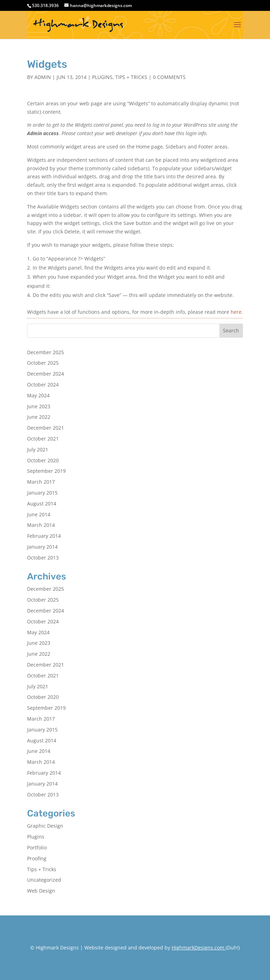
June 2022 (39, 417)
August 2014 (42, 504)
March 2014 (41, 525)
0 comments (169, 77)
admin (43, 77)
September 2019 (46, 471)
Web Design (41, 891)
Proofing (37, 858)
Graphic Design (45, 826)
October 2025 (43, 363)
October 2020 (43, 460)
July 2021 (38, 449)
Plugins (102, 77)
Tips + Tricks (131, 77)
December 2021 (46, 428)
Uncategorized (44, 880)
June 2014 (39, 514)
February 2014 (44, 536)
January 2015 (42, 493)
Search (231, 330)
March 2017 (41, 482)
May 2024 (38, 395)
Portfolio (37, 847)
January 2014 (42, 547)
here (236, 312)
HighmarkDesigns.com (198, 948)
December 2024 (46, 374)
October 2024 (43, 385)
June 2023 (39, 406)
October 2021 (43, 439)
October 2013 (43, 558)
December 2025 (46, 352)
